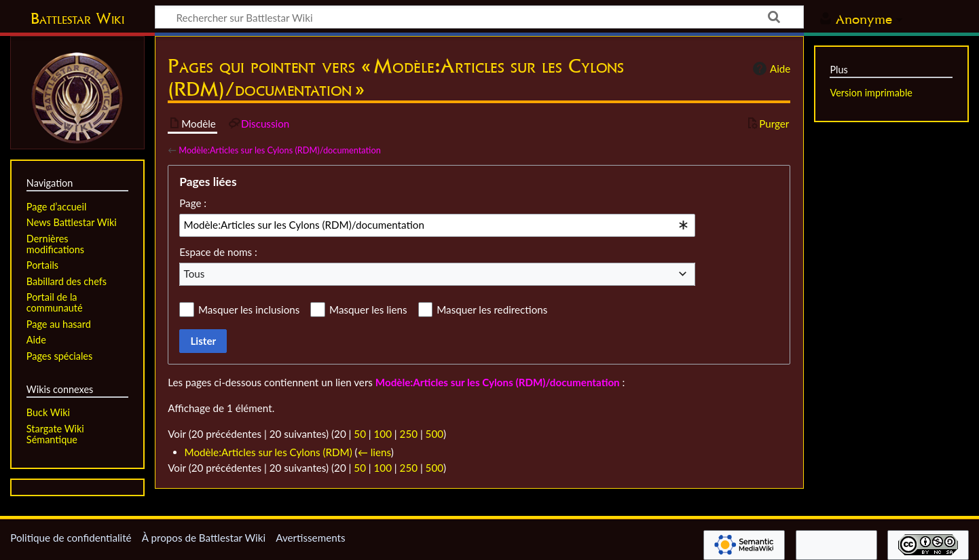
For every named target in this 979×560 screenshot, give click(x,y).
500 (435, 434)
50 (360, 434)
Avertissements (310, 538)
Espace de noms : (218, 252)
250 (409, 434)
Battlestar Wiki (77, 18)
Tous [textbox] (195, 274)
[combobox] (437, 225)
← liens (374, 452)
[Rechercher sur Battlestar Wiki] (479, 17)
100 (383, 434)
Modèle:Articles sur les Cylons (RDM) (269, 452)
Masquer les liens (368, 310)
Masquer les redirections (492, 310)
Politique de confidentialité (71, 538)
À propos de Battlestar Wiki (204, 538)
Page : (193, 203)
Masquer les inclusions (249, 310)
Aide (770, 69)
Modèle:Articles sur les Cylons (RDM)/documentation (280, 150)
